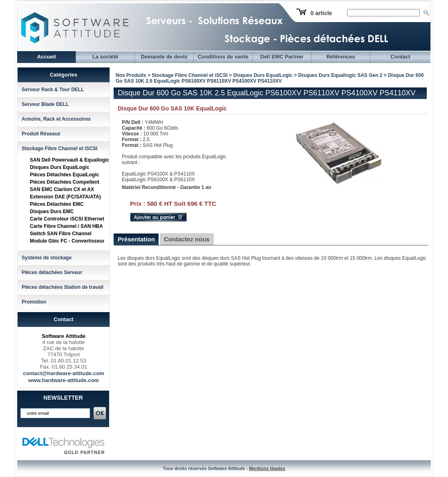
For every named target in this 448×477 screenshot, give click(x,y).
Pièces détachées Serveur (52, 272)
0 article (321, 13)
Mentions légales (267, 468)
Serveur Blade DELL (45, 104)
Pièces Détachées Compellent (65, 182)
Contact (400, 57)
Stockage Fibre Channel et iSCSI (59, 148)
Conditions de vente (223, 57)
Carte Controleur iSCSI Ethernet (67, 219)
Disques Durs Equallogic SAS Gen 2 (340, 75)
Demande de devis (164, 57)
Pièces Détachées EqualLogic (64, 175)
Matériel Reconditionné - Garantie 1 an (167, 187)
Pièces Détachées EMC (57, 204)
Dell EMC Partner (282, 57)
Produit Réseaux (41, 134)
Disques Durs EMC (52, 211)
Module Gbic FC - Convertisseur (67, 241)
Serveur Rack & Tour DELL (53, 90)
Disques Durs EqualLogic (59, 167)
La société (105, 57)
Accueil (46, 57)
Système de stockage (47, 258)
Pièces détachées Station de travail (63, 287)
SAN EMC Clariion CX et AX (62, 189)
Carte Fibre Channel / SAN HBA (66, 226)
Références (340, 57)
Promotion (34, 302)
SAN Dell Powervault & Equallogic (69, 160)
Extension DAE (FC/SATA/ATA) (65, 197)
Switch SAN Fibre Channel (61, 234)
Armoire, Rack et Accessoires (56, 119)
